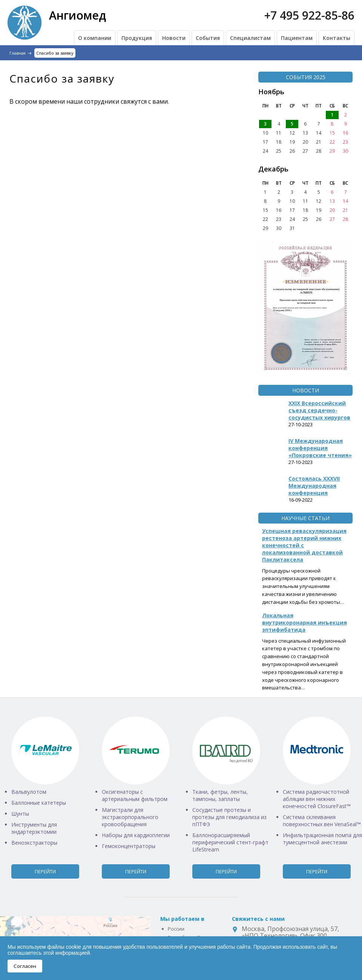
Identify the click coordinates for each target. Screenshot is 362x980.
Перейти (45, 871)
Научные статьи (305, 518)
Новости (174, 38)
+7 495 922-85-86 (309, 15)
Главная (18, 53)
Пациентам (297, 38)
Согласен (25, 966)
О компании (95, 38)
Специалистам (250, 38)
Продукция (137, 38)
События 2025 (306, 77)
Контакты (337, 38)
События (208, 38)
